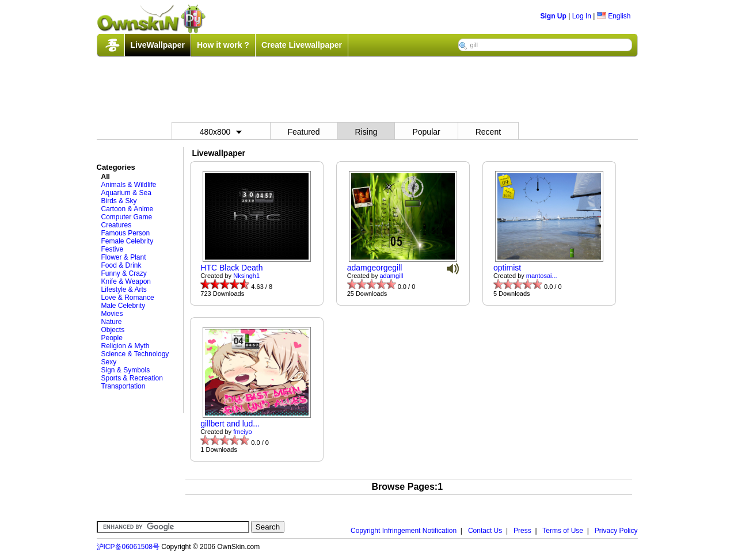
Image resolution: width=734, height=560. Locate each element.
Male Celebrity (123, 306)
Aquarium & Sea (126, 193)
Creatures (117, 225)
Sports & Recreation (132, 378)
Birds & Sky (119, 201)
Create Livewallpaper (302, 45)
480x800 (221, 132)
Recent (488, 132)
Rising (366, 132)
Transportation (123, 386)
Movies (112, 314)
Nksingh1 (246, 276)
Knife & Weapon (126, 281)
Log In (582, 16)
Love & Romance (128, 298)
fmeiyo (242, 432)
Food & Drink (121, 265)
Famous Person (126, 233)
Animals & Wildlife (129, 185)
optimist (507, 268)
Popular (426, 132)
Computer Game (127, 217)
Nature (112, 322)
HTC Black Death (231, 268)
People (112, 338)
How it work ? (223, 45)
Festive (113, 249)
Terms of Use (563, 531)
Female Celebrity (128, 241)
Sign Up (554, 16)
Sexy (109, 362)
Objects (113, 330)
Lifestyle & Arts (124, 289)
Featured (304, 132)
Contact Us (485, 531)
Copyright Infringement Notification (404, 531)
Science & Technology (135, 354)
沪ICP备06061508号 (128, 547)
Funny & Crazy (124, 273)
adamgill (392, 276)
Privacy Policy (616, 531)
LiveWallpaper (158, 45)
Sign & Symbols (126, 370)
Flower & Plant (124, 257)
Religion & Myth (125, 346)
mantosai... (542, 276)
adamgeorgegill (375, 268)
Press (522, 531)
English (614, 16)
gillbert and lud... (230, 424)
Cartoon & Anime (128, 209)
